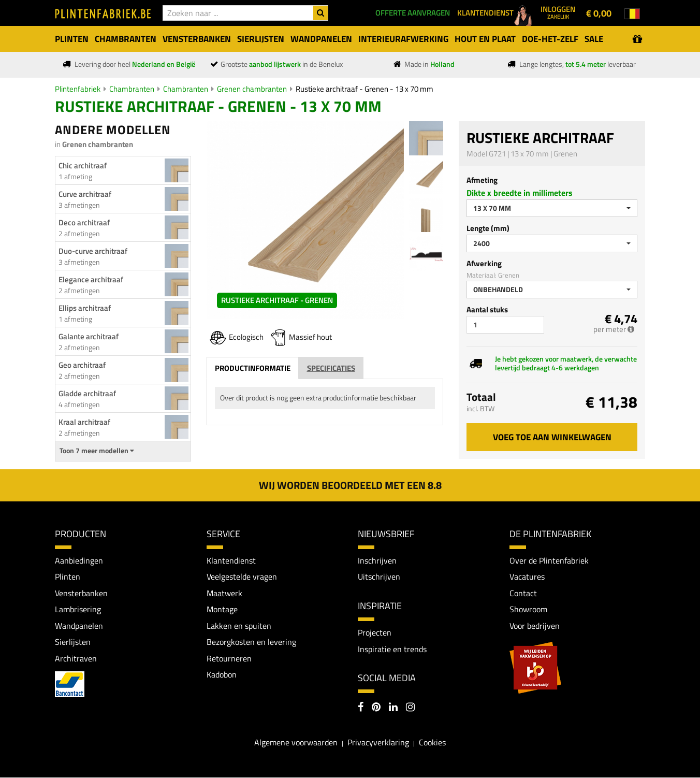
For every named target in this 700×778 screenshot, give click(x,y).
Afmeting (482, 180)
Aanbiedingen (79, 560)
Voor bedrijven (535, 626)
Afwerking (484, 263)
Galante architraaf (89, 336)
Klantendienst (231, 560)
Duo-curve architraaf (93, 251)
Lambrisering (78, 610)
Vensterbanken (81, 593)
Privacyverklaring (378, 742)
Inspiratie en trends (392, 649)
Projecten (375, 632)
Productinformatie (253, 368)
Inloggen (558, 12)
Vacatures (527, 577)
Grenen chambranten (252, 89)
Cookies (432, 742)
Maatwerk (224, 593)
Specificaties (331, 368)
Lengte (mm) (488, 228)
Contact (523, 593)
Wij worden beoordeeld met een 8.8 (350, 485)
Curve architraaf (85, 194)
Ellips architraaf (85, 308)
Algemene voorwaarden (296, 742)
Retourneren (229, 659)
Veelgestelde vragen (242, 577)
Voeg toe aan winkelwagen (552, 437)
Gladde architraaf (87, 393)
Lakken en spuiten (239, 626)
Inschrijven (377, 560)
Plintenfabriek (78, 89)
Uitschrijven (379, 577)
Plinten (68, 577)
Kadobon (222, 675)
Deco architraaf (84, 222)
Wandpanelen (79, 626)
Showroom (528, 610)
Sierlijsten (73, 642)
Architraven (76, 659)
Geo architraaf (82, 365)
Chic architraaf (83, 165)
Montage (222, 610)
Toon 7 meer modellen (97, 451)
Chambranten (132, 89)
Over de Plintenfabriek (549, 560)
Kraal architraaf (84, 422)
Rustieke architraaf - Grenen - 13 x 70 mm (364, 89)
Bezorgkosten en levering (251, 642)
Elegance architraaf (91, 279)
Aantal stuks (487, 309)
